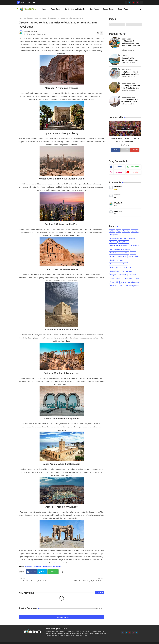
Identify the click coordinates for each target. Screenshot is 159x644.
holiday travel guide (117, 260)
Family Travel (122, 257)
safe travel (122, 275)
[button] (141, 9)
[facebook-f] (126, 2)
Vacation (113, 286)
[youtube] (134, 2)
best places (94, 9)
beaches (135, 231)
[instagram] (138, 2)
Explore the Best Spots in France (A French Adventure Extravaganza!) (130, 101)
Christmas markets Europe (119, 246)
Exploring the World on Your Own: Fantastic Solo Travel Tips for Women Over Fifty (131, 87)
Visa (120, 286)
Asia (119, 231)
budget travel (124, 242)
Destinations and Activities (75, 9)
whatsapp (135, 167)
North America (127, 271)
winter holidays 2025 (132, 286)
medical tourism (116, 268)
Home (44, 9)
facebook (118, 167)
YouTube (135, 150)
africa (112, 231)
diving (133, 253)
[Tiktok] (141, 2)
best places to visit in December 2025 (123, 238)
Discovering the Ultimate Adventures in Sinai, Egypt (131, 59)
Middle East (128, 268)
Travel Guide (56, 9)
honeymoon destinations (118, 264)
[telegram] (137, 632)
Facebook (33, 572)
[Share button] (62, 572)
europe (113, 257)
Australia (126, 231)
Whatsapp (54, 572)
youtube (135, 172)
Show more (99, 593)
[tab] (44, 9)
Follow (125, 150)
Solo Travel (132, 275)
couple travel (135, 246)
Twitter (43, 572)
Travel (137, 278)
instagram (118, 172)
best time (113, 242)
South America (115, 278)
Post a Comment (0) (62, 617)
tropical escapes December (130, 282)
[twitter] (130, 2)
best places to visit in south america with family (130, 73)
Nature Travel (115, 271)
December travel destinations (120, 249)
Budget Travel (108, 9)
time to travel (127, 278)
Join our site (125, 128)
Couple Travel (123, 9)
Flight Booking (134, 257)
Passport (113, 275)
